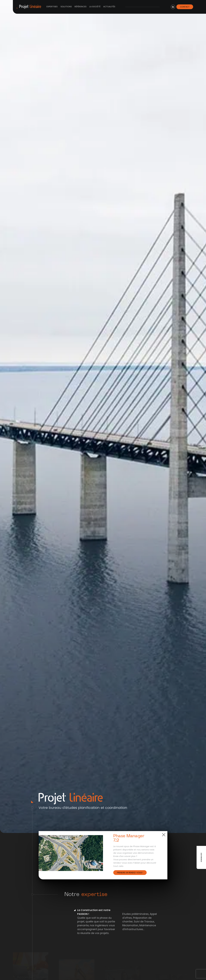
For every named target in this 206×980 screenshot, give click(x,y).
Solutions (66, 7)
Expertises (52, 7)
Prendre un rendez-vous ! (130, 873)
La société (95, 7)
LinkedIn (173, 7)
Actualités (109, 7)
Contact (185, 7)
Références (81, 7)
